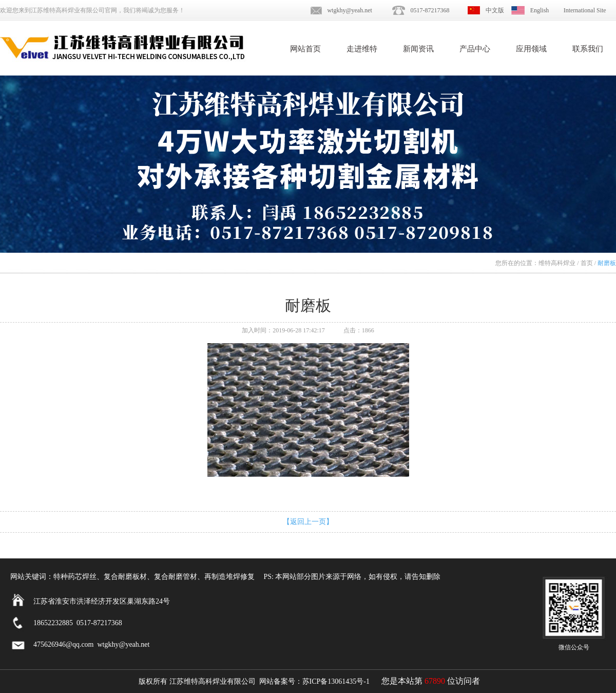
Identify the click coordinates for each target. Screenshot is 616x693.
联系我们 (588, 49)
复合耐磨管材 (176, 577)
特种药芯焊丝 (75, 577)
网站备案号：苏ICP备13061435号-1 (314, 681)
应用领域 (531, 49)
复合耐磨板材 (125, 577)
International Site (585, 10)
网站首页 (305, 49)
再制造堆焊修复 (229, 577)
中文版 (495, 10)
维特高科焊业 (557, 263)
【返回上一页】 (308, 522)
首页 (587, 263)
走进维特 (362, 49)
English (540, 10)
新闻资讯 (418, 49)
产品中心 (475, 49)
